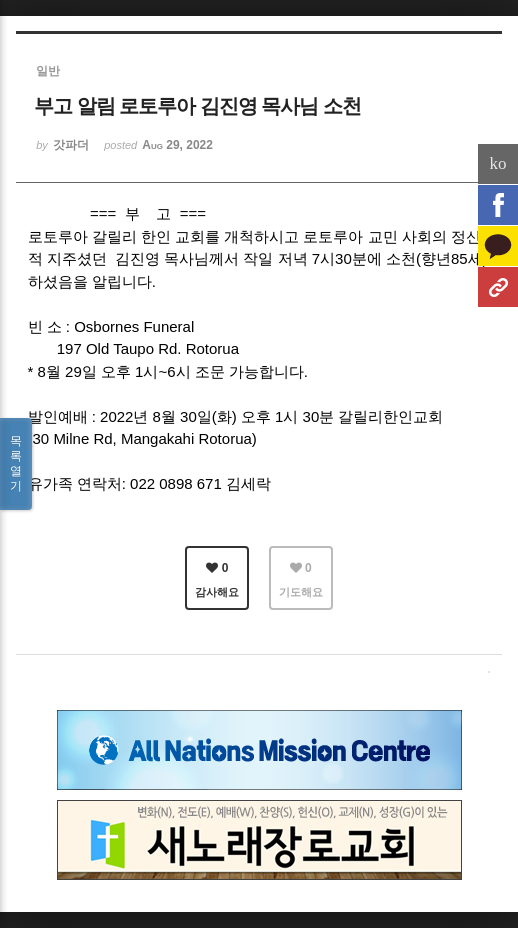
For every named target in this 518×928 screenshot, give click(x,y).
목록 (16, 464)
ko (498, 163)
